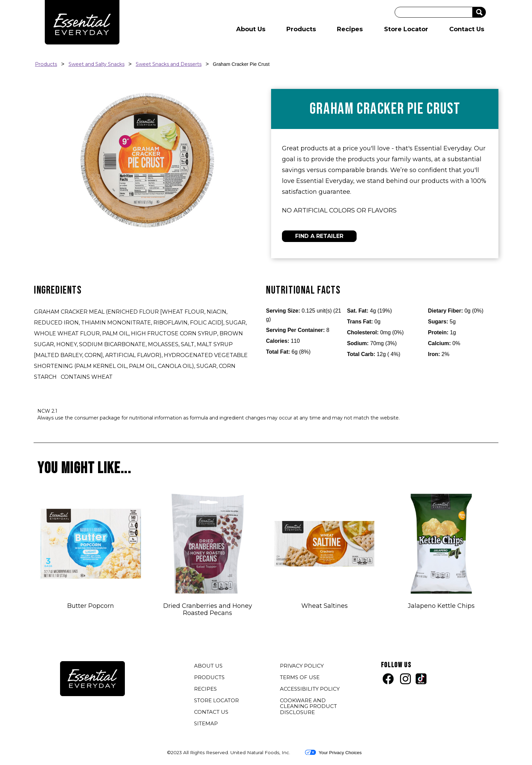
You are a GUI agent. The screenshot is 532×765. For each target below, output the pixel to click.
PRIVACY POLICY (303, 667)
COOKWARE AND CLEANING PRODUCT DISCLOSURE (308, 707)
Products (301, 29)
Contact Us (467, 29)
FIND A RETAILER (319, 236)
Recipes (350, 29)
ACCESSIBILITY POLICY (311, 690)
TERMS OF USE (301, 678)
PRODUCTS (209, 677)
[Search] (434, 12)
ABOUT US (208, 666)
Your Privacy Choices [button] (333, 752)
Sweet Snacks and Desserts (169, 64)
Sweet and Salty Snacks (97, 64)
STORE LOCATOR (216, 700)
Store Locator (406, 29)
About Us (251, 29)
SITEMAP (206, 723)
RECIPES (205, 689)
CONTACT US (211, 712)
